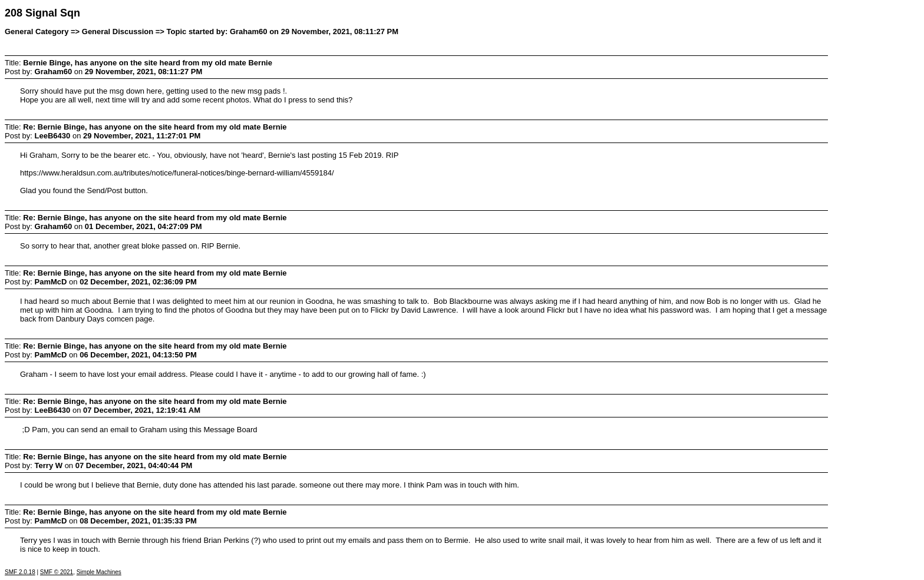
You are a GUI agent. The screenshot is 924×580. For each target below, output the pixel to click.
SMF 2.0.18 (20, 572)
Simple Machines (99, 572)
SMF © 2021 (57, 572)
